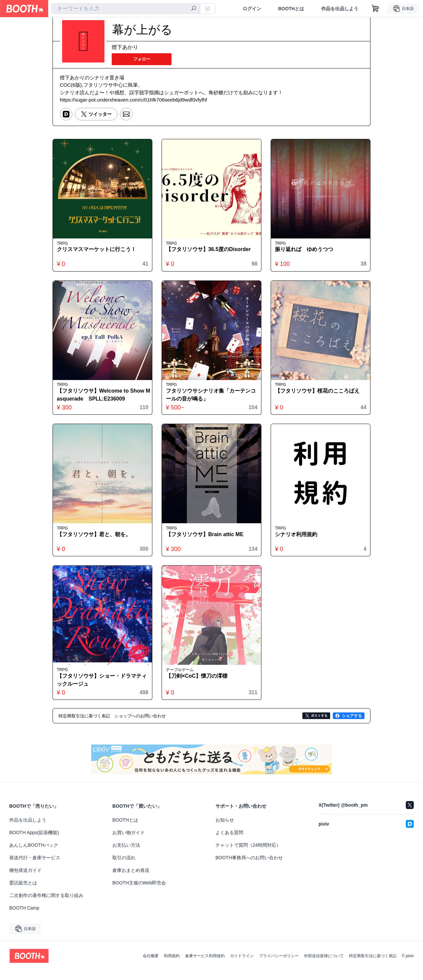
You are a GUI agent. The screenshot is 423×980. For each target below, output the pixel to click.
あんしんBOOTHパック (34, 854)
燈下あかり (125, 47)
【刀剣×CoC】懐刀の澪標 (198, 685)
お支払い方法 (126, 854)
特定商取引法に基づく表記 (373, 965)
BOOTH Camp (24, 917)
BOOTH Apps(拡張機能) (34, 842)
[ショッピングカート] (375, 9)
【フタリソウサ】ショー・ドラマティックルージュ (101, 689)
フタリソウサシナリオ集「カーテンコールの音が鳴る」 (210, 400)
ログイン (251, 9)
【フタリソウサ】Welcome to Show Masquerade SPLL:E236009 (102, 400)
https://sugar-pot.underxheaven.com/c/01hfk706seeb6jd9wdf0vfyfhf (134, 101)
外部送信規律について (324, 965)
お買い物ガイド (129, 842)
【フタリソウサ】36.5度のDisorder (210, 253)
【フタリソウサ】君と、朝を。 (96, 542)
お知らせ (225, 829)
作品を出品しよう (340, 9)
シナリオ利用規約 (298, 542)
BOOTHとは (291, 9)
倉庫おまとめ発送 (131, 879)
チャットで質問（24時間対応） (248, 854)
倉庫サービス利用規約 (205, 965)
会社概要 (151, 965)
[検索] (194, 9)
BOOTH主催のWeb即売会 (139, 892)
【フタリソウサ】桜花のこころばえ (319, 396)
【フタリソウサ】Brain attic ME (206, 542)
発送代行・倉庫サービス (35, 867)
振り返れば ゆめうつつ (306, 253)
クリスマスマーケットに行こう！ (98, 253)
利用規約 (172, 965)
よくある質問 (229, 842)
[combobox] (126, 9)
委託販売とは (23, 892)
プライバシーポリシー (279, 965)
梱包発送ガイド (25, 879)
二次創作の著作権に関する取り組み (46, 905)
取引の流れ (124, 867)
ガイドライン (242, 965)
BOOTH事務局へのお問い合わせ (249, 867)
